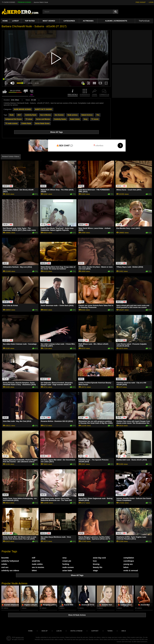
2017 (19, 115)
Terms (110, 631)
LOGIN (151, 2)
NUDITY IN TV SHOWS (44, 109)
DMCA (124, 631)
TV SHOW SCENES (9, 2)
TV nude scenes (11, 123)
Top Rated (30, 21)
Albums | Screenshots (116, 21)
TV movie (95, 119)
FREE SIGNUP (141, 2)
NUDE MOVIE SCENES (23, 109)
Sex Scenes (59, 115)
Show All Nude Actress (77, 615)
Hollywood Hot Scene (14, 119)
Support (95, 631)
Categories (69, 21)
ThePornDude (144, 21)
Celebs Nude (26, 123)
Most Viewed (49, 21)
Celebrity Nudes (60, 119)
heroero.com (20, 637)
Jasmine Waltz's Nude (41, 2)
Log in (59, 631)
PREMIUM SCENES (24, 2)
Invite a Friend (76, 631)
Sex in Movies (45, 115)
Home (5, 21)
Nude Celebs (75, 119)
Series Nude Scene (42, 123)
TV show (29, 119)
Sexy (86, 119)
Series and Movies (43, 119)
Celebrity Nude (31, 115)
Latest (15, 21)
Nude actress (72, 115)
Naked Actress (87, 115)
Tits (98, 115)
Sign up (44, 631)
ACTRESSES (88, 21)
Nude (12, 115)
